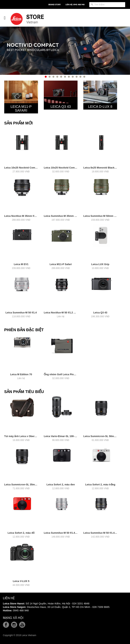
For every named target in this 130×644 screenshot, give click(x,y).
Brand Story (55, 5)
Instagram (14, 625)
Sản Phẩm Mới (19, 123)
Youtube (22, 625)
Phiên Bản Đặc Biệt (24, 330)
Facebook (6, 625)
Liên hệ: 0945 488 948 (75, 5)
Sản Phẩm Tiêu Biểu (24, 392)
